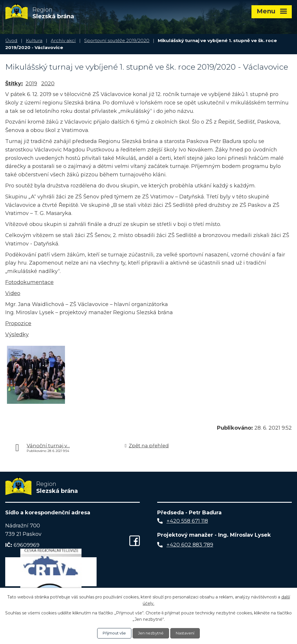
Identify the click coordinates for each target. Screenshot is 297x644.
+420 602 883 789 (190, 546)
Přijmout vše (112, 633)
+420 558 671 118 (187, 522)
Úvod (11, 40)
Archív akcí (63, 40)
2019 (31, 84)
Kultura (34, 40)
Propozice (18, 323)
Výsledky (17, 334)
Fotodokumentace (29, 282)
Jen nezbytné (151, 633)
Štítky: (14, 84)
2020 (48, 84)
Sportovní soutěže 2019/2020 (117, 40)
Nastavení (188, 633)
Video (13, 293)
